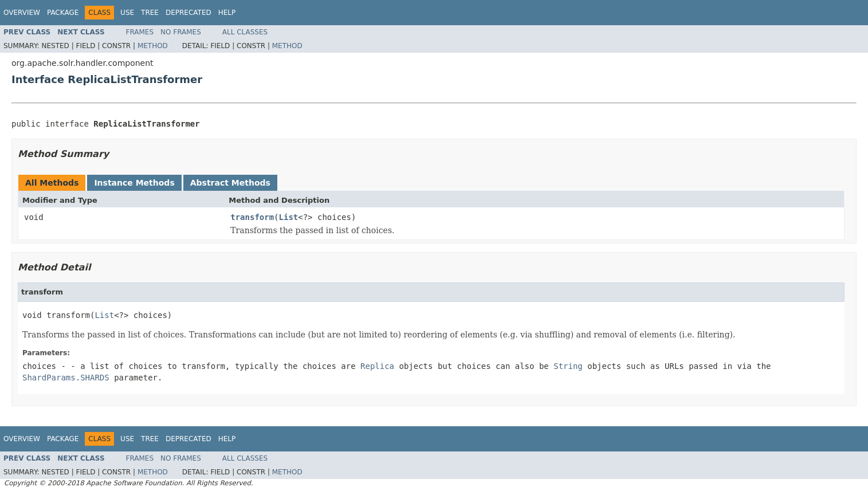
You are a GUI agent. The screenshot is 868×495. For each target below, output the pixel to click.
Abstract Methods (230, 183)
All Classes (245, 32)
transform (252, 217)
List (289, 217)
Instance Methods (134, 183)
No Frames (181, 32)
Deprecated (188, 13)
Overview (22, 13)
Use (127, 13)
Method (153, 46)
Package (63, 13)
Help (227, 13)
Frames (140, 32)
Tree (150, 13)
